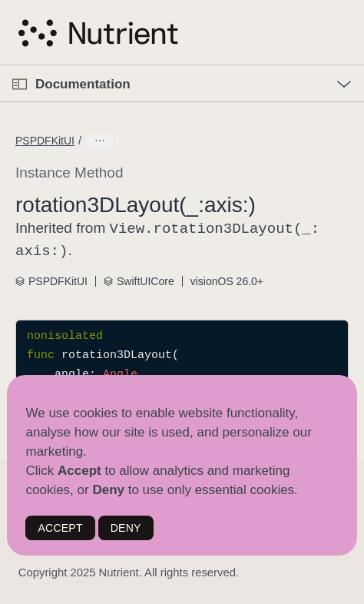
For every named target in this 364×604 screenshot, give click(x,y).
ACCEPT (60, 528)
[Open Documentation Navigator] (20, 84)
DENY (126, 528)
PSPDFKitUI (45, 141)
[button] (0, 66)
